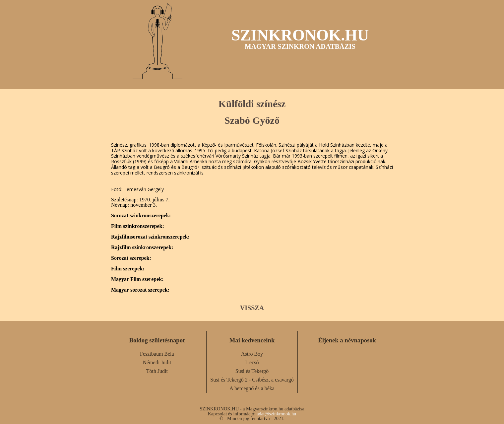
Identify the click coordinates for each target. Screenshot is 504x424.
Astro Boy (252, 354)
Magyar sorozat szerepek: (140, 290)
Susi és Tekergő (252, 371)
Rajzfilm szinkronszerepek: (142, 247)
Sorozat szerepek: (131, 258)
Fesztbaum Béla (157, 354)
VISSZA (252, 308)
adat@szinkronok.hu (276, 414)
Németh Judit (157, 362)
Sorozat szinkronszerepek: (141, 216)
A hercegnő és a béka (252, 388)
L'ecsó (252, 362)
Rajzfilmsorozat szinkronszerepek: (150, 237)
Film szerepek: (128, 269)
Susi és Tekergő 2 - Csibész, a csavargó (252, 380)
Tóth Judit (157, 371)
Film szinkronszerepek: (138, 226)
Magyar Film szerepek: (137, 279)
